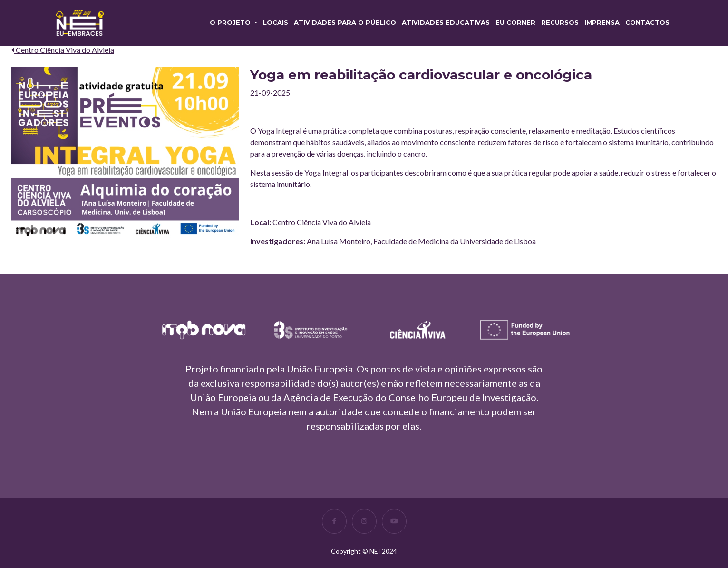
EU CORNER (515, 22)
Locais (276, 22)
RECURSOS (560, 22)
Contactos (647, 22)
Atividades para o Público (345, 22)
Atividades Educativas (446, 22)
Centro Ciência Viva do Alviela (63, 50)
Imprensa (602, 22)
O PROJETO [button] (231, 22)
